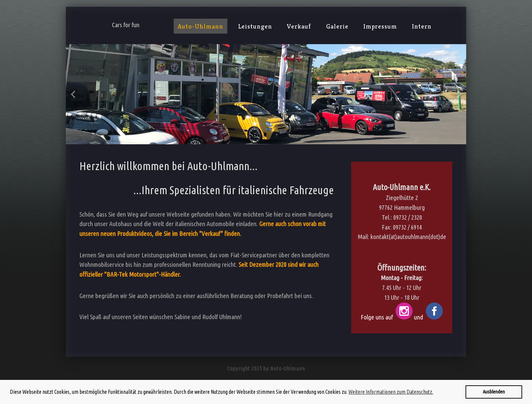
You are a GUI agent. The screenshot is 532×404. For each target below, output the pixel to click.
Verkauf (299, 26)
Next (458, 94)
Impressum (380, 26)
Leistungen (255, 26)
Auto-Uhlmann (201, 26)
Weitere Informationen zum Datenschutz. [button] (391, 392)
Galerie (337, 26)
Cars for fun (126, 25)
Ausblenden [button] (494, 392)
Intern (422, 26)
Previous (74, 94)
